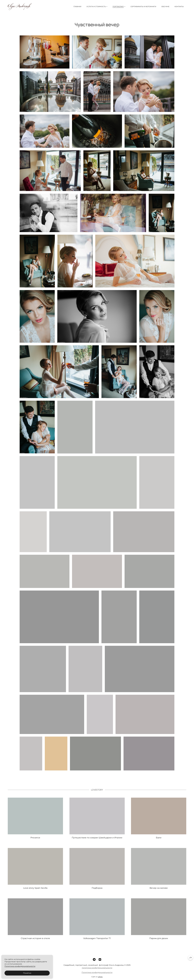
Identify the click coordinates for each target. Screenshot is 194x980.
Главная (77, 7)
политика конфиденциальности (97, 969)
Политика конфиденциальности (97, 974)
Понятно (27, 973)
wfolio (100, 978)
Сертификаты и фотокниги (143, 7)
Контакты (179, 7)
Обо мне (165, 7)
